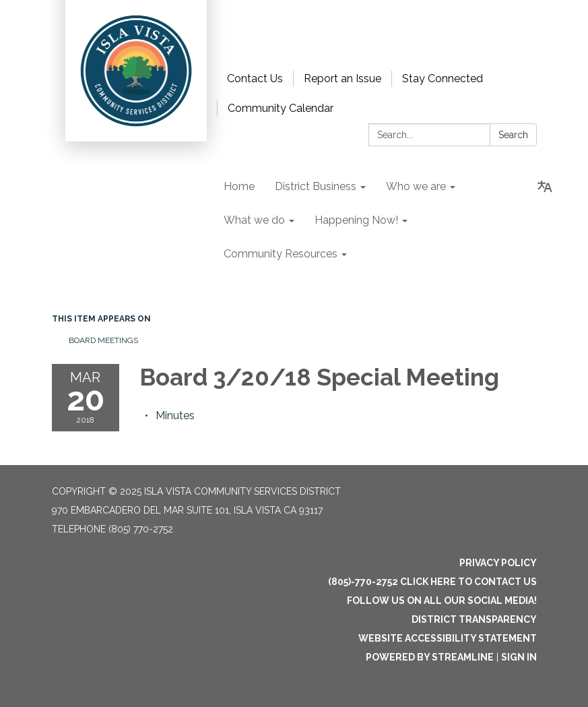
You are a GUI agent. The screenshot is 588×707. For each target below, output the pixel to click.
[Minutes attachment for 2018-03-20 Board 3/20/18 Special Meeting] (175, 416)
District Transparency (474, 619)
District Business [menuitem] (316, 186)
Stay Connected (443, 79)
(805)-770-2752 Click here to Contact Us (432, 582)
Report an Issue (342, 79)
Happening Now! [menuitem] (356, 220)
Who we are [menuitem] (416, 186)
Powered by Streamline (430, 657)
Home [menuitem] (239, 186)
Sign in (519, 657)
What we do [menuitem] (254, 220)
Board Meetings (103, 340)
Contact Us (255, 79)
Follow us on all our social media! (442, 601)
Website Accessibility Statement (448, 638)
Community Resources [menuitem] (281, 254)
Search (513, 135)
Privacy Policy (498, 563)
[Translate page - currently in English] (545, 187)
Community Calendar (281, 108)
